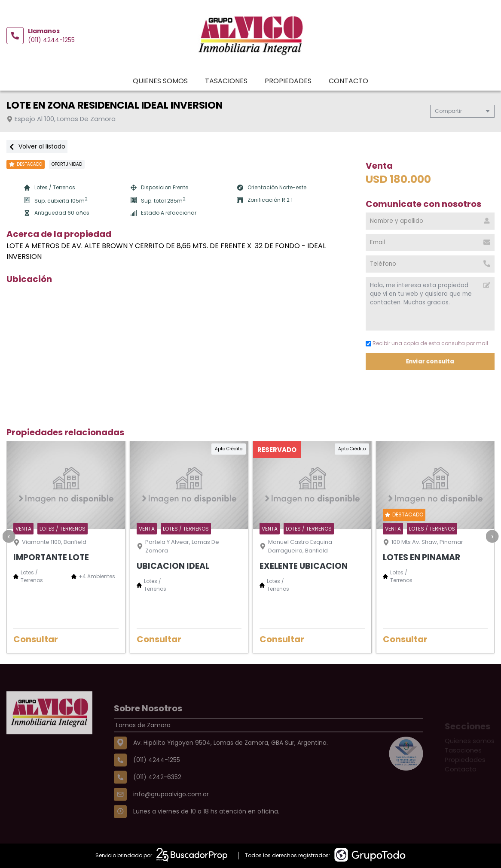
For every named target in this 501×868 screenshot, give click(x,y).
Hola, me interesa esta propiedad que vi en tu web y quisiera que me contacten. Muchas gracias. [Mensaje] (430, 304)
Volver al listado (37, 146)
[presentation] (9, 536)
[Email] (430, 243)
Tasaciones (226, 81)
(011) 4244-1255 (51, 40)
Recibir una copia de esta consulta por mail (427, 343)
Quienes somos (160, 81)
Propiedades (288, 81)
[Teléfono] (430, 264)
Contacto (348, 81)
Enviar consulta (430, 361)
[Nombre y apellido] (430, 221)
